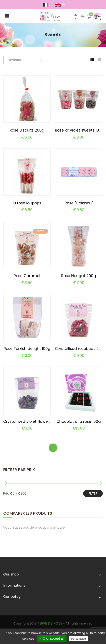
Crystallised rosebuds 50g (79, 349)
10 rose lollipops (27, 203)
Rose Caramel (27, 276)
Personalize (78, 639)
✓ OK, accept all (52, 638)
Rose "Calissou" (79, 203)
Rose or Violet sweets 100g (79, 130)
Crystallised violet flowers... (28, 421)
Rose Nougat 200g (79, 276)
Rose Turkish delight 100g (27, 349)
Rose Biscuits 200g (27, 130)
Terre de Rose (52, 627)
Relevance (24, 60)
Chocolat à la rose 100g (79, 421)
